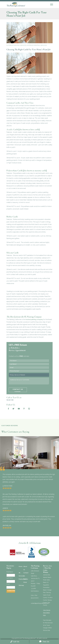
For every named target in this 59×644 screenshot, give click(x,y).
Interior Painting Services (37, 45)
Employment (23, 579)
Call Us (15, 642)
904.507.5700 (35, 598)
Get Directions (35, 591)
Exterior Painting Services (17, 45)
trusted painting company (34, 319)
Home (21, 566)
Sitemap (21, 585)
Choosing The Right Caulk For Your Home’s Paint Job (29, 50)
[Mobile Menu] (52, 4)
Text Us (44, 642)
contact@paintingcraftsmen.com (40, 603)
